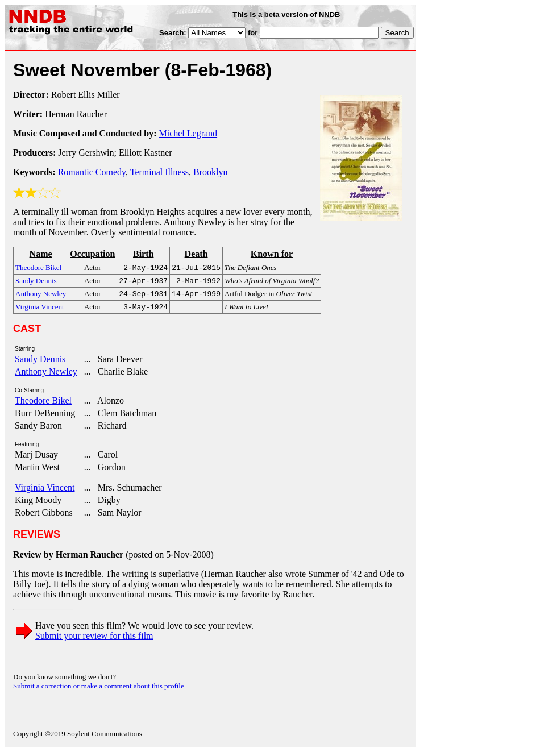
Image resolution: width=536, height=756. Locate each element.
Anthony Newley (46, 376)
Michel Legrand (188, 133)
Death (196, 254)
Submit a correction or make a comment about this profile (99, 690)
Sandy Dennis (40, 364)
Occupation (92, 254)
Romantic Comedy (92, 172)
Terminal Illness (159, 172)
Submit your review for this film (94, 640)
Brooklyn (210, 172)
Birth (143, 254)
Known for (272, 254)
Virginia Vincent (45, 492)
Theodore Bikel (43, 405)
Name (41, 254)
